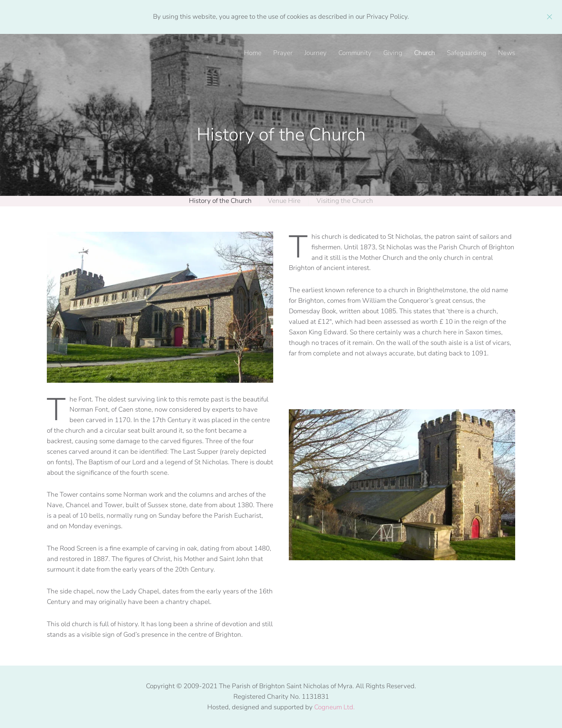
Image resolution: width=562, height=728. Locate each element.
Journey (316, 53)
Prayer (283, 53)
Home (253, 53)
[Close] (550, 17)
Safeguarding (467, 53)
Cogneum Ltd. (334, 707)
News (507, 53)
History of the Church (220, 201)
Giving (393, 53)
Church (425, 53)
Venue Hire (284, 201)
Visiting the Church (345, 201)
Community (355, 53)
